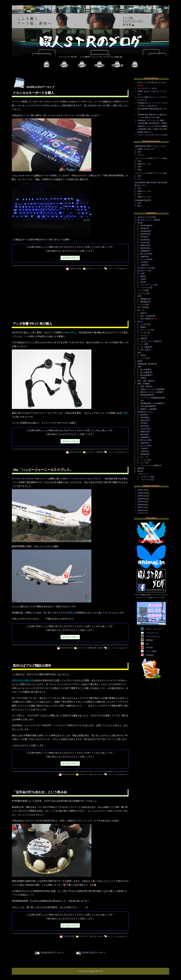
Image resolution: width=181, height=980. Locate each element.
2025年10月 (142, 499)
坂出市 (143, 240)
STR (139, 152)
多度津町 (144, 251)
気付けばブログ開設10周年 (32, 666)
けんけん (141, 155)
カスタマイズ (146, 477)
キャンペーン (146, 330)
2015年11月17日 (76, 452)
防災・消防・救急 (145, 381)
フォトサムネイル (153, 636)
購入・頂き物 (146, 316)
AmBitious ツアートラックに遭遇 (151, 120)
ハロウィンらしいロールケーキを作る (153, 135)
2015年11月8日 (69, 936)
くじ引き (144, 324)
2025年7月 (142, 507)
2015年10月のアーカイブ (52, 953)
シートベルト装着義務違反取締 (153, 398)
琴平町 (143, 237)
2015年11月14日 (69, 774)
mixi (147, 644)
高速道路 (144, 454)
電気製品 (100, 452)
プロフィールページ (154, 629)
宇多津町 (144, 231)
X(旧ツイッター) (153, 595)
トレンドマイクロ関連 (149, 465)
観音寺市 (144, 234)
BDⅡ (140, 206)
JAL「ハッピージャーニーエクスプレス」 (43, 470)
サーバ (143, 463)
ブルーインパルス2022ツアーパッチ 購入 (151, 158)
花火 (142, 282)
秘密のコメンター (145, 164)
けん (139, 179)
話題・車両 (145, 386)
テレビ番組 (145, 347)
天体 (142, 279)
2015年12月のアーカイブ (94, 953)
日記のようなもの (96, 774)
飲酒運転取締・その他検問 (151, 403)
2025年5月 (142, 513)
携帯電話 (144, 302)
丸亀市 (143, 257)
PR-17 (74, 333)
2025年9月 (142, 502)
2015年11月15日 (67, 648)
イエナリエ (145, 288)
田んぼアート (143, 271)
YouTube (149, 648)
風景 (142, 276)
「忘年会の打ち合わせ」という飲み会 (40, 792)
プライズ (141, 290)
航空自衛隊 (145, 375)
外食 (142, 313)
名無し (140, 170)
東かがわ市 (145, 254)
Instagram (150, 655)
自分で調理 (145, 319)
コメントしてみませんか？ (118, 269)
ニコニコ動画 (151, 651)
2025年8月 (142, 505)
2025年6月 (142, 510)
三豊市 (143, 265)
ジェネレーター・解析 (149, 341)
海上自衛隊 (145, 372)
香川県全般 (145, 226)
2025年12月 (142, 493)
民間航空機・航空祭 (95, 648)
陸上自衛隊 (145, 370)
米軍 (142, 378)
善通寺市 (144, 245)
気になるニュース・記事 (147, 220)
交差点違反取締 (147, 406)
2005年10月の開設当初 (23, 680)
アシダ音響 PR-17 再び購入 (32, 324)
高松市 (143, 248)
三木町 (143, 262)
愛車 (139, 468)
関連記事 (118, 57)
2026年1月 (142, 490)
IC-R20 (125, 413)
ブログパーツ (146, 480)
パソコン (100, 269)
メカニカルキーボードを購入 (33, 93)
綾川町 (143, 228)
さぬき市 (144, 242)
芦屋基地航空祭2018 (143, 200)
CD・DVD (142, 307)
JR (141, 355)
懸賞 (142, 327)
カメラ (143, 305)
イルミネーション (147, 285)
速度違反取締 (146, 395)
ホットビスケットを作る (147, 88)
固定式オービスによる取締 (151, 392)
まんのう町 (145, 259)
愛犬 (139, 471)
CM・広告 (144, 350)
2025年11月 (142, 496)
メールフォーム (152, 633)
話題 (142, 338)
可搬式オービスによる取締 (151, 389)
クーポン (144, 333)
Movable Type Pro (95, 971)
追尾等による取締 (147, 409)
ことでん (144, 358)
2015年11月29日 (76, 269)
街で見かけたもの (145, 268)
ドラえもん (142, 293)
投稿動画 (149, 640)
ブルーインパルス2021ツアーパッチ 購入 (151, 173)
